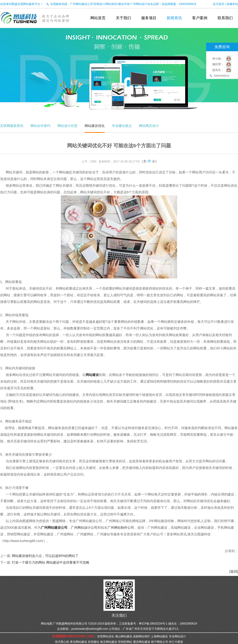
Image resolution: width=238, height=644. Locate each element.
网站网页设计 (149, 126)
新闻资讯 (174, 18)
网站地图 (47, 624)
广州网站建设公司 (54, 528)
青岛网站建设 (78, 642)
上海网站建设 (159, 636)
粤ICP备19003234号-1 (153, 624)
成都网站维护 (141, 636)
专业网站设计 (177, 636)
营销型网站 (125, 642)
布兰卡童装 (176, 642)
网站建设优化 (95, 126)
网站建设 (92, 375)
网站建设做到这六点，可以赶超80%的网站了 (45, 556)
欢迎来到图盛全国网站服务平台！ (22, 4)
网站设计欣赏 (68, 126)
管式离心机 (62, 642)
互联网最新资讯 (12, 126)
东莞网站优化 (106, 636)
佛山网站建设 (124, 636)
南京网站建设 (109, 642)
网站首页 (98, 18)
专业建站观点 (122, 126)
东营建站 (93, 642)
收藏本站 (232, 4)
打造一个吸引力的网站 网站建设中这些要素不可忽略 (51, 562)
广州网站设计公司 (84, 528)
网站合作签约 (40, 126)
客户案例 (200, 18)
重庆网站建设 (142, 642)
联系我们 (225, 18)
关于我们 (123, 18)
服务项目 (149, 18)
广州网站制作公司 (121, 528)
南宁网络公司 (160, 642)
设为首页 (219, 4)
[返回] (234, 571)
